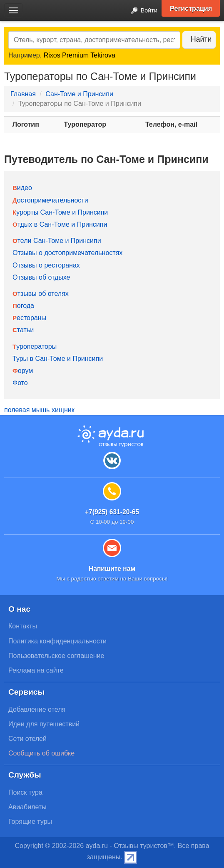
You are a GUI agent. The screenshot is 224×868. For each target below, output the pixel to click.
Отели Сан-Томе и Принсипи (57, 241)
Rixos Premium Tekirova (80, 55)
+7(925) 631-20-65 (112, 512)
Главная (23, 94)
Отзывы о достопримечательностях (67, 253)
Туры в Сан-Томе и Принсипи (58, 359)
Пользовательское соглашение (56, 656)
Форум (23, 371)
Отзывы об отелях (41, 294)
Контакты (23, 626)
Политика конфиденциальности (57, 641)
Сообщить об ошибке (41, 753)
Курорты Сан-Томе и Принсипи (60, 212)
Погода (23, 306)
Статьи (23, 330)
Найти (201, 39)
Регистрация (191, 8)
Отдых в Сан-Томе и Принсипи (60, 224)
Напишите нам (112, 569)
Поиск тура (25, 792)
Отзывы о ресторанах (46, 265)
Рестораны (29, 318)
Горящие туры (30, 822)
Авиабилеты (27, 807)
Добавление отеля (37, 709)
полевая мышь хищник (39, 410)
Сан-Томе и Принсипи (79, 94)
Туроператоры (35, 346)
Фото (20, 383)
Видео (22, 188)
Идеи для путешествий (44, 724)
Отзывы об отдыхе (41, 277)
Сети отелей (27, 739)
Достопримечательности (50, 200)
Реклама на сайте (36, 670)
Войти (142, 11)
